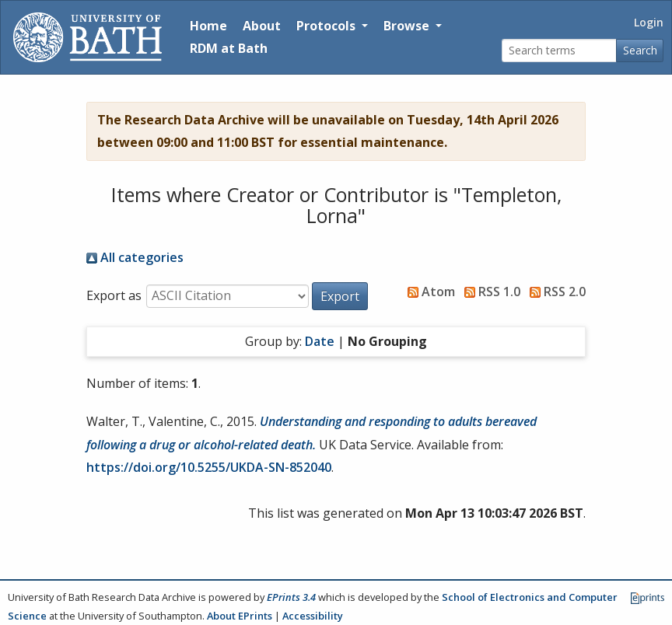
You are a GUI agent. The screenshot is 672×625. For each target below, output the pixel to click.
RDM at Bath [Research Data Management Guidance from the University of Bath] (229, 48)
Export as (114, 295)
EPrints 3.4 (291, 597)
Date (320, 341)
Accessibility (313, 616)
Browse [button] (408, 26)
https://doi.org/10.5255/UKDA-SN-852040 (209, 467)
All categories (135, 257)
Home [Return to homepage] (208, 26)
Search (640, 50)
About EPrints (240, 616)
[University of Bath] (87, 37)
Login (649, 22)
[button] (340, 296)
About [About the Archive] (262, 26)
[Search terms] (559, 51)
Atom (428, 292)
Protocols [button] (327, 26)
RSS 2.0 (555, 292)
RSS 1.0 (489, 292)
